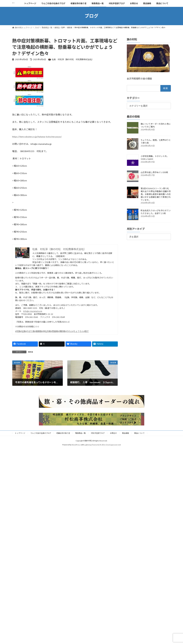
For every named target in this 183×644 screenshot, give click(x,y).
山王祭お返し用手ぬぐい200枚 (154, 172)
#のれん (69, 331)
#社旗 (23, 331)
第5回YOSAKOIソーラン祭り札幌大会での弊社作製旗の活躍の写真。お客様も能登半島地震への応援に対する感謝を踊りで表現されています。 (156, 194)
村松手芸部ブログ (98, 433)
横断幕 (30, 352)
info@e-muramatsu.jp (33, 311)
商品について (139, 433)
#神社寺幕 (46, 331)
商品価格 (126, 433)
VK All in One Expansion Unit (110, 445)
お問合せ (113, 433)
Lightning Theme (91, 445)
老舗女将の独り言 (63, 433)
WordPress (76, 445)
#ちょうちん (78, 331)
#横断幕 (62, 331)
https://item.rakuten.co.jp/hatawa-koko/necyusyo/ (37, 137)
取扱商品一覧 (80, 433)
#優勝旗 (38, 331)
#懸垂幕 (54, 331)
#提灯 (86, 331)
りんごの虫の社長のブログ (41, 433)
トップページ (20, 433)
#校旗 (18, 331)
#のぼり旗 (30, 331)
